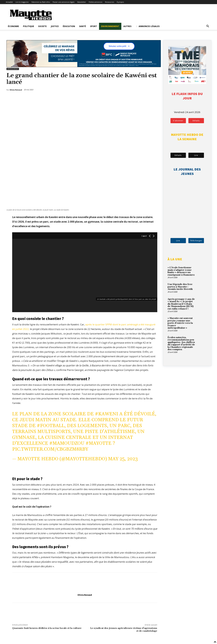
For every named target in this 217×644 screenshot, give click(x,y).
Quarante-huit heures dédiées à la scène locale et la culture (47, 628)
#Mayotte (99, 443)
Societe (42, 26)
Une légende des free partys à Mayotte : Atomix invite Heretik (180, 287)
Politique (29, 26)
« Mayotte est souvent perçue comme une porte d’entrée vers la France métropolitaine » (180, 323)
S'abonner (178, 121)
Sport (94, 26)
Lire (196, 155)
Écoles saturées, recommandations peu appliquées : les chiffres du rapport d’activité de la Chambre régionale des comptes (181, 344)
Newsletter (82, 2)
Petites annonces (96, 2)
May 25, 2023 (123, 459)
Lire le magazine (22, 2)
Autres (127, 26)
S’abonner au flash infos (41, 2)
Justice (55, 26)
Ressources (110, 2)
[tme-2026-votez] (187, 83)
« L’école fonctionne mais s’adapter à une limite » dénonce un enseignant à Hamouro (181, 271)
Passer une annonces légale (64, 2)
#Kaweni (107, 414)
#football (51, 426)
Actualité (9, 2)
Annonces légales (148, 26)
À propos (120, 2)
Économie (13, 26)
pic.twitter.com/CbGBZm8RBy (50, 449)
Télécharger (196, 241)
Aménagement (13, 69)
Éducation (69, 26)
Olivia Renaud (85, 595)
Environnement (110, 26)
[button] (208, 26)
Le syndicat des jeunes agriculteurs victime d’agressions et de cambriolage (124, 630)
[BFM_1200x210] (84, 66)
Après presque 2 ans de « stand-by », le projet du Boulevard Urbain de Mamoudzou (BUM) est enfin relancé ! (181, 304)
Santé (83, 26)
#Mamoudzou (67, 443)
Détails (196, 121)
